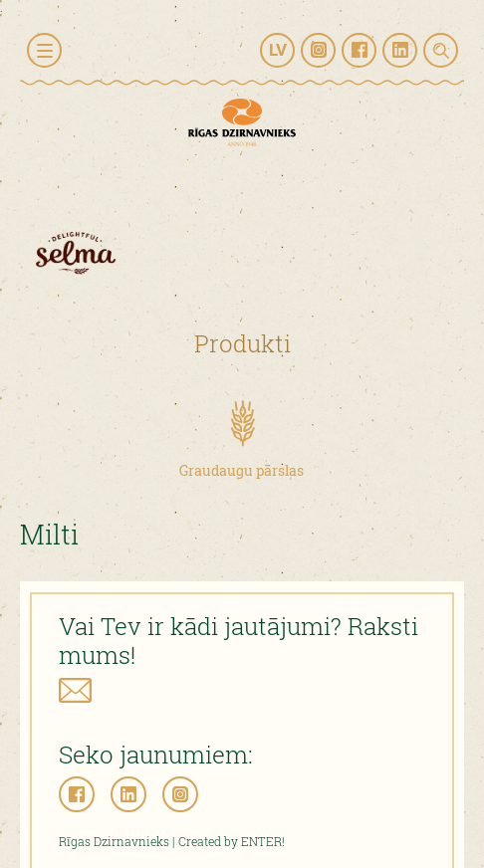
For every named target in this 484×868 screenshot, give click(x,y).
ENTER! (263, 841)
